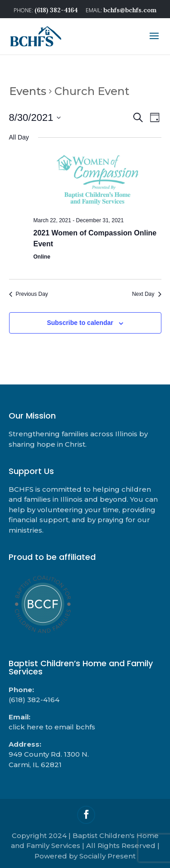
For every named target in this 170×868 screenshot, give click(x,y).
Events (28, 91)
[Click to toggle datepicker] (35, 117)
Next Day (146, 294)
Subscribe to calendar (80, 323)
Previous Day (29, 294)
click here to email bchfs (52, 727)
